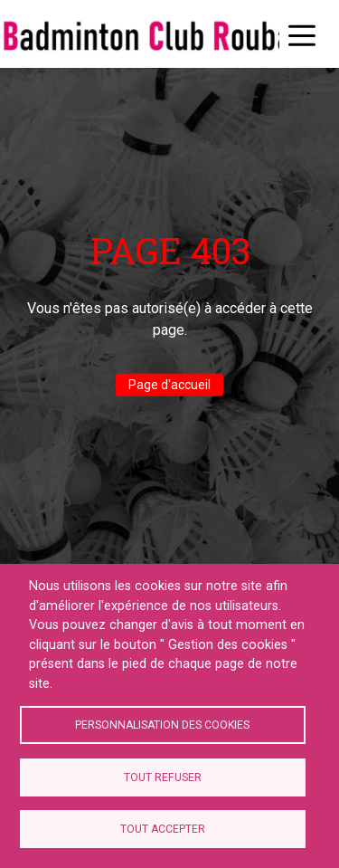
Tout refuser (163, 777)
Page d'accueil (169, 385)
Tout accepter (163, 829)
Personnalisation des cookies (162, 725)
